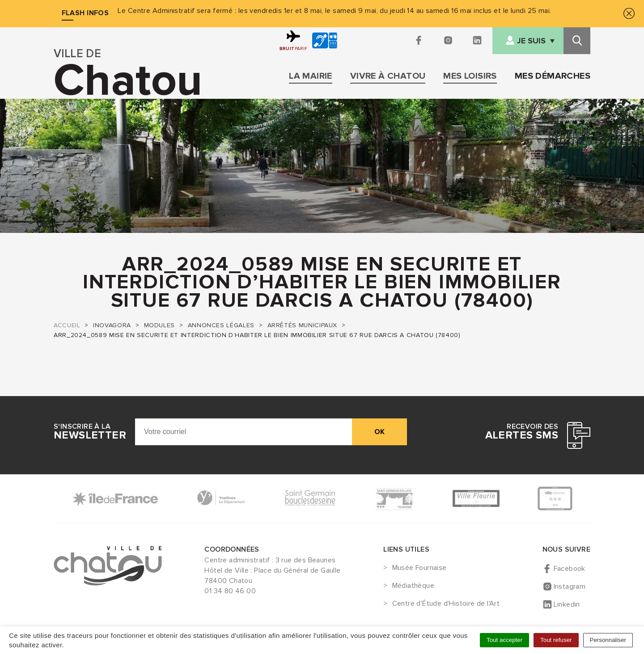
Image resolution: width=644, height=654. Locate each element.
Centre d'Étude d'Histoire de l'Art (446, 604)
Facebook (570, 569)
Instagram (570, 586)
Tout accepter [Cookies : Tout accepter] (504, 640)
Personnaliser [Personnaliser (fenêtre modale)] (608, 640)
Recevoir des (522, 432)
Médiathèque (413, 586)
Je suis (531, 41)
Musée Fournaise (419, 568)
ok (379, 432)
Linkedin (567, 604)
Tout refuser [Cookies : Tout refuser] (556, 640)
